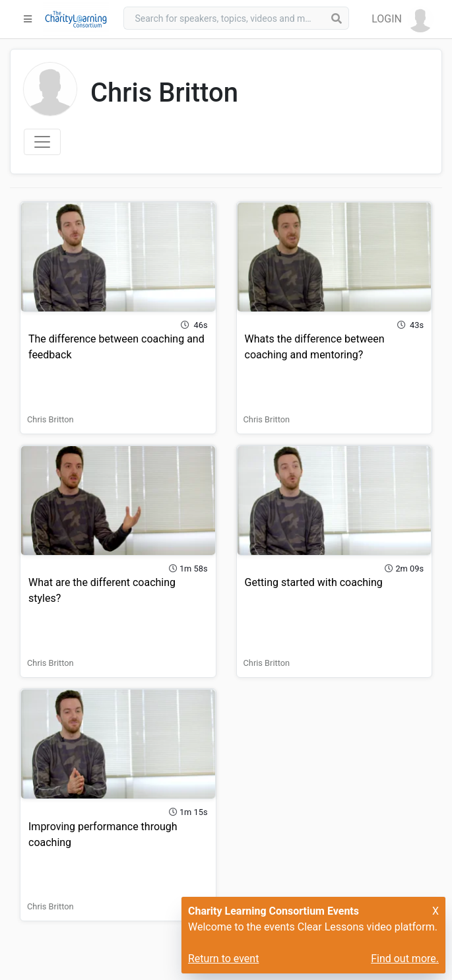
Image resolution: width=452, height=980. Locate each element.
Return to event (223, 959)
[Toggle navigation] (42, 142)
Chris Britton (50, 419)
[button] (403, 19)
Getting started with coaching (314, 582)
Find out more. (405, 959)
